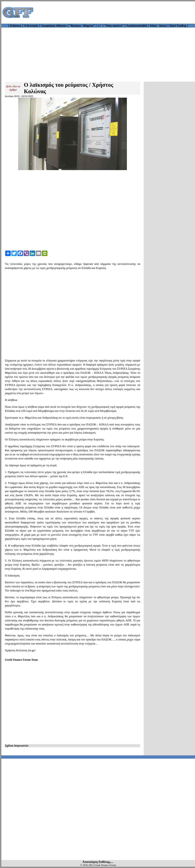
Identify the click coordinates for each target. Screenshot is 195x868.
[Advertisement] (115, 13)
